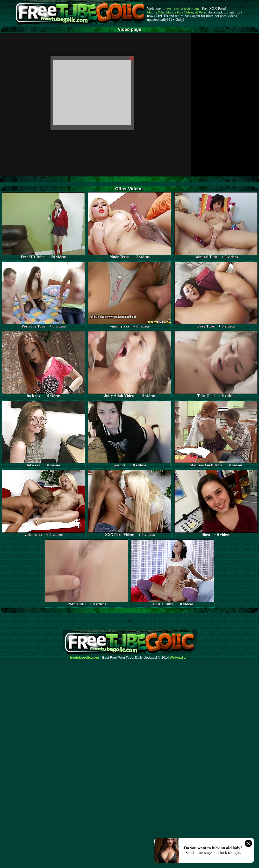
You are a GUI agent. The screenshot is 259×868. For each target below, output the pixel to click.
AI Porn (200, 12)
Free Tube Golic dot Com (182, 9)
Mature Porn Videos (180, 12)
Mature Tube (156, 12)
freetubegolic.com (84, 658)
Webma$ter (179, 658)
